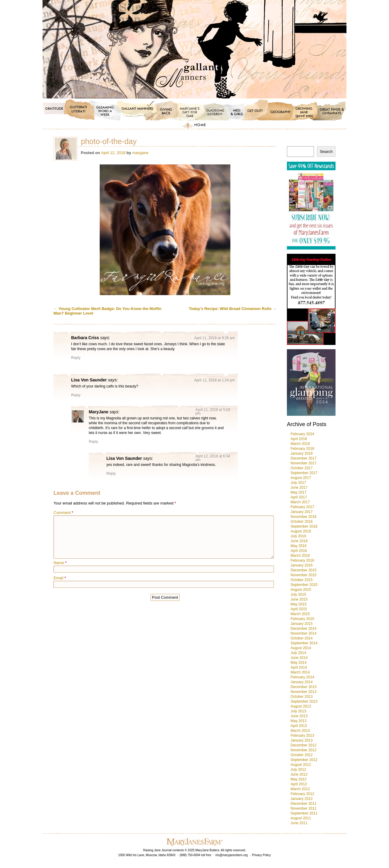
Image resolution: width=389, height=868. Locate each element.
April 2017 (299, 497)
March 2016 (300, 556)
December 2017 (303, 458)
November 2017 (303, 463)
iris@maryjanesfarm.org (232, 855)
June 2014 (299, 658)
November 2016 (303, 517)
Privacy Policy (261, 855)
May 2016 (299, 546)
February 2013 (302, 735)
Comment (63, 513)
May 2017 (299, 492)
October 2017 (302, 468)
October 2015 (302, 580)
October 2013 (302, 697)
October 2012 (302, 755)
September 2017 (304, 473)
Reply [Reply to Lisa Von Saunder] (76, 395)
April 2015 (299, 609)
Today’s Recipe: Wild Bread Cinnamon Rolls (233, 309)
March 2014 (300, 672)
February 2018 (302, 449)
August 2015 (301, 590)
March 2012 (300, 789)
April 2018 (299, 439)
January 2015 (302, 624)
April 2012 (299, 784)
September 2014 (304, 643)
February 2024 (302, 434)
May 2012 (299, 779)
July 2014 (298, 653)
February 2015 (302, 619)
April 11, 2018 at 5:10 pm (213, 412)
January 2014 (302, 682)
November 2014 (303, 633)
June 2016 (299, 541)
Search (326, 152)
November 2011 (303, 808)
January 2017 (302, 512)
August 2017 (301, 478)
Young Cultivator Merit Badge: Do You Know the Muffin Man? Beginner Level (107, 311)
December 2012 (303, 745)
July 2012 (298, 770)
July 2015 (298, 594)
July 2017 (298, 483)
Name (60, 563)
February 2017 (302, 507)
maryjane (140, 153)
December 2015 (303, 570)
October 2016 (302, 522)
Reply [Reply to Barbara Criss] (76, 358)
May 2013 (299, 721)
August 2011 (301, 818)
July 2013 (298, 711)
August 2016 (301, 531)
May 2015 (299, 604)
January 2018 (302, 453)
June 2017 (299, 487)
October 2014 (302, 638)
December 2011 (303, 804)
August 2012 (301, 765)
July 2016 (298, 536)
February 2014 (302, 677)
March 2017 (300, 502)
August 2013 (301, 706)
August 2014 (301, 648)
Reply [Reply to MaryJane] (93, 442)
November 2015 (303, 575)
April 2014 (299, 667)
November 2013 (303, 692)
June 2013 (299, 716)
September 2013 (304, 701)
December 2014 (303, 629)
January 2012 (302, 799)
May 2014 (299, 663)
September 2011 (304, 813)
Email (60, 578)
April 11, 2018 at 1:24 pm (215, 380)
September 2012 (304, 760)
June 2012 (299, 774)
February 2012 (302, 794)
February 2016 (302, 560)
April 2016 (299, 551)
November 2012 (303, 750)
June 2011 (299, 823)
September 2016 (304, 526)
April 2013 (299, 726)
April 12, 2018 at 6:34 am (213, 458)
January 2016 (302, 565)
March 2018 (300, 444)
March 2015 (300, 614)
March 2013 (300, 731)
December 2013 (303, 687)
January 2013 (302, 740)
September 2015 (304, 585)
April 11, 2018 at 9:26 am (215, 338)
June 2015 (299, 599)
